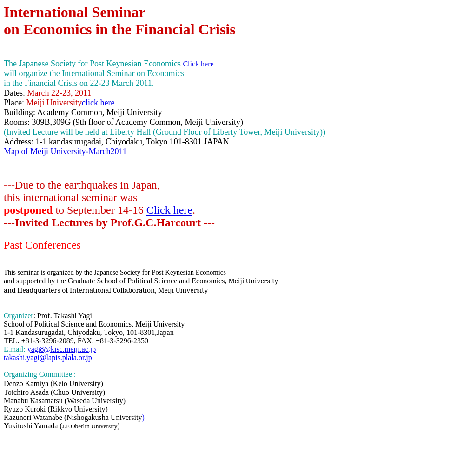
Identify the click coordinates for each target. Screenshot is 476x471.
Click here (169, 210)
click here (98, 103)
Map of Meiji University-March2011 (65, 151)
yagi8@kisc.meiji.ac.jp (62, 349)
